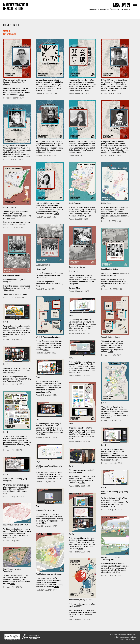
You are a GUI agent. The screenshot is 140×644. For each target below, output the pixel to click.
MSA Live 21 (122, 5)
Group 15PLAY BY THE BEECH (10, 32)
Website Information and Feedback (125, 637)
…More (22, 95)
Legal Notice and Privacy (128, 639)
